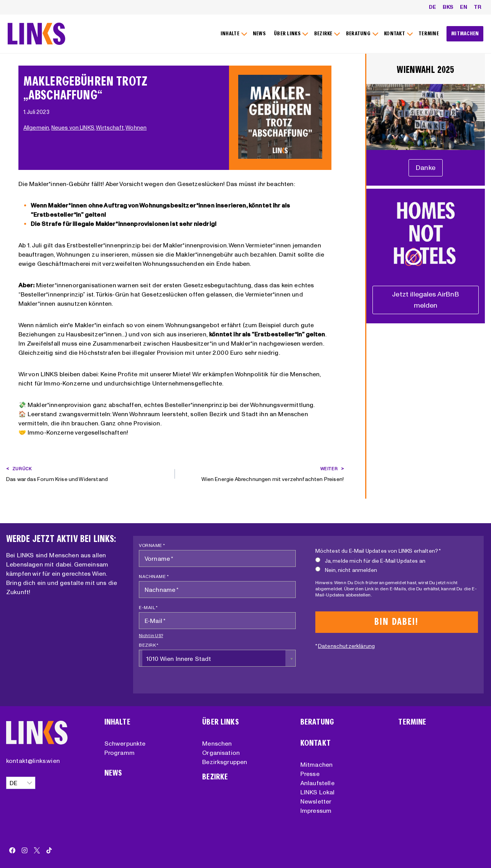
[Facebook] (12, 850)
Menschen (217, 743)
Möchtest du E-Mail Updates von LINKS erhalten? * (378, 551)
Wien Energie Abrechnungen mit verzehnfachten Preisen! (262, 473)
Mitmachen (316, 764)
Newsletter (316, 801)
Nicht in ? (151, 636)
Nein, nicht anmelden (346, 570)
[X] (37, 850)
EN (464, 7)
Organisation (221, 753)
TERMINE (429, 34)
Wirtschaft (111, 128)
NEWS (259, 34)
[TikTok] (49, 850)
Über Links (221, 722)
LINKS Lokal (318, 792)
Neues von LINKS (74, 128)
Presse (310, 774)
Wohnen (137, 128)
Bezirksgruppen (225, 762)
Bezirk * (149, 645)
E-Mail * (148, 607)
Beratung (317, 722)
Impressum (316, 810)
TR (478, 7)
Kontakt (316, 743)
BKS (448, 7)
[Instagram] (25, 850)
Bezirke (215, 777)
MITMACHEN (465, 34)
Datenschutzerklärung (346, 646)
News (113, 773)
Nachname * (154, 576)
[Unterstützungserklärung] (426, 168)
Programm (119, 753)
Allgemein (37, 128)
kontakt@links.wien (33, 761)
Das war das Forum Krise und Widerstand (88, 473)
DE (433, 7)
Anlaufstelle (317, 783)
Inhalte (117, 722)
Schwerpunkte (125, 743)
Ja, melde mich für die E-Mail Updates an (370, 561)
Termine (412, 722)
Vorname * (152, 545)
